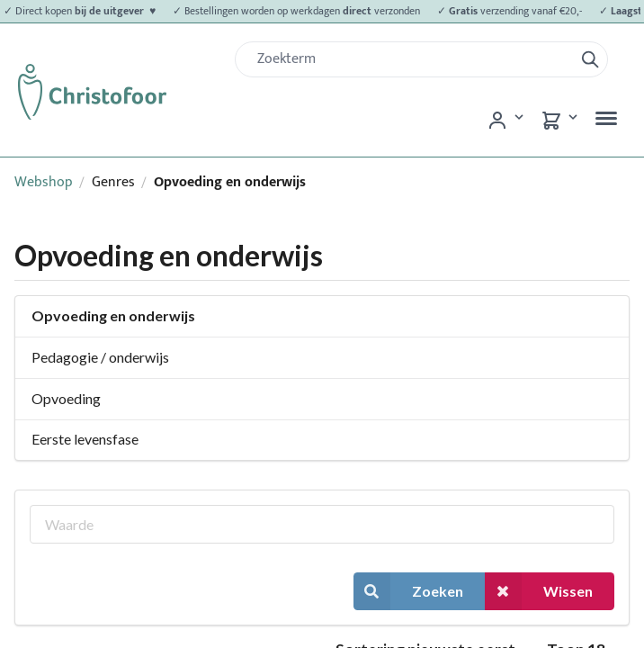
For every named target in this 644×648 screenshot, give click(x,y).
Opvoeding (66, 398)
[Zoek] (411, 59)
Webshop (44, 182)
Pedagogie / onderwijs (100, 357)
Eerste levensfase (85, 439)
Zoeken (408, 591)
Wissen (539, 591)
